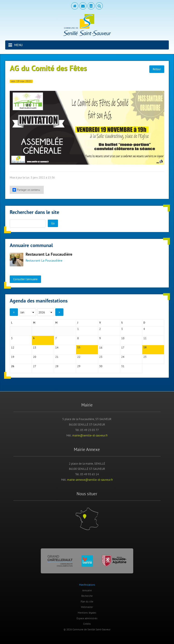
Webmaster (87, 607)
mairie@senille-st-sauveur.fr (90, 435)
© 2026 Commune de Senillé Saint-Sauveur (87, 629)
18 (145, 348)
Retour (157, 69)
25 (145, 357)
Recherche (87, 596)
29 (79, 366)
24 (123, 357)
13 (35, 348)
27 (35, 366)
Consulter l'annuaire (25, 279)
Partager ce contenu (26, 190)
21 (57, 357)
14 (57, 348)
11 (145, 338)
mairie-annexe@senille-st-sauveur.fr (90, 480)
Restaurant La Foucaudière (49, 255)
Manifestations (87, 585)
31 (123, 366)
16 (101, 348)
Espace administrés (87, 618)
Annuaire (87, 590)
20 (35, 357)
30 (101, 366)
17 (123, 348)
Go (53, 223)
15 (79, 348)
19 (13, 357)
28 (57, 366)
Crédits (87, 624)
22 (79, 357)
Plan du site (87, 602)
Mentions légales (87, 613)
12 (13, 348)
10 (123, 338)
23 (101, 357)
